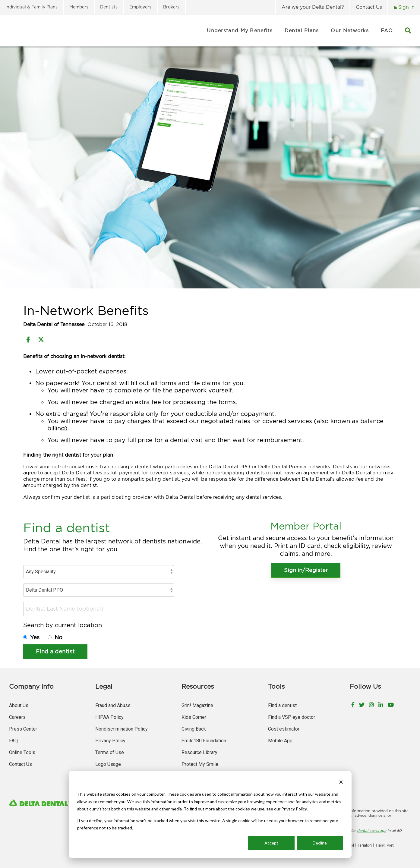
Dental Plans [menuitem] (302, 30)
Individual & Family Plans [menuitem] (32, 7)
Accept (271, 843)
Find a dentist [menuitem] (282, 705)
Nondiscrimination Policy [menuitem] (122, 729)
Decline (320, 843)
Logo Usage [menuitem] (108, 764)
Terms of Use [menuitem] (110, 752)
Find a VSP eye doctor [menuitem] (292, 717)
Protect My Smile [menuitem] (200, 764)
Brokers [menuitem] (171, 7)
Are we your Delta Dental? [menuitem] (313, 7)
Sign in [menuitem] (406, 7)
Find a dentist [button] (55, 651)
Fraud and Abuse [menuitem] (113, 705)
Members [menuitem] (79, 7)
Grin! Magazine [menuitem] (197, 705)
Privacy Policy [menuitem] (110, 741)
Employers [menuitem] (140, 7)
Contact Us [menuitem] (369, 7)
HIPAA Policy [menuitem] (109, 717)
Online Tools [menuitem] (22, 752)
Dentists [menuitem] (109, 7)
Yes (36, 637)
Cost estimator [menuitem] (284, 729)
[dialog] (210, 815)
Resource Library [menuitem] (199, 752)
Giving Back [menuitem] (194, 729)
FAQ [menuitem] (387, 30)
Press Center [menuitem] (23, 729)
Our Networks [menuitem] (350, 30)
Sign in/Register (306, 570)
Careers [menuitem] (17, 717)
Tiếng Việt (385, 845)
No (58, 637)
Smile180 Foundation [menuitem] (204, 741)
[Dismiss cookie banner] (341, 783)
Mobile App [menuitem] (280, 741)
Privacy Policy (294, 809)
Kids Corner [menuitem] (194, 717)
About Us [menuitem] (19, 705)
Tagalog (365, 845)
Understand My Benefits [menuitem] (240, 30)
